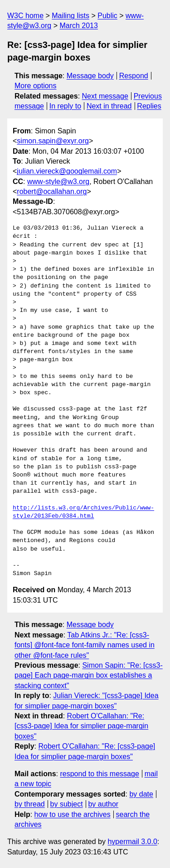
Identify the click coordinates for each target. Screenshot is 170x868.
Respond (134, 76)
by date (141, 794)
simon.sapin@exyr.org (53, 141)
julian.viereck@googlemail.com (67, 171)
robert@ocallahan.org (52, 191)
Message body (90, 76)
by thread (30, 804)
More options (36, 86)
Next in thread (109, 106)
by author (103, 804)
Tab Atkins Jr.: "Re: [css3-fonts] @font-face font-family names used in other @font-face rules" (85, 645)
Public (107, 16)
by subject (67, 804)
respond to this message (99, 774)
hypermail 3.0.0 (132, 842)
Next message (105, 96)
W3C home (25, 16)
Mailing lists (70, 16)
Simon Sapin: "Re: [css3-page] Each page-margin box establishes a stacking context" (89, 675)
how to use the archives (73, 814)
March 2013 (79, 26)
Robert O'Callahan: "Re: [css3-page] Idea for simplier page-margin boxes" (81, 726)
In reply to (65, 106)
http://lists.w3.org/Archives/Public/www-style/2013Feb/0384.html (83, 512)
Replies (149, 106)
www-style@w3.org (58, 182)
